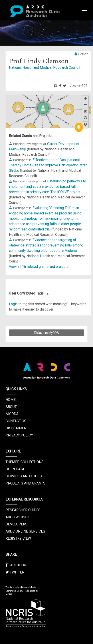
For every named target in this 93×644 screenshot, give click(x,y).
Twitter (15, 572)
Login (13, 304)
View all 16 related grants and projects (39, 267)
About (11, 407)
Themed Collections (25, 462)
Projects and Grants (25, 483)
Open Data (15, 469)
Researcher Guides (23, 510)
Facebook (16, 565)
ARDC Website (18, 517)
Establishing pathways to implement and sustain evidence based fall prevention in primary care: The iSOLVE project (48, 187)
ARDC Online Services (25, 531)
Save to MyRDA (47, 333)
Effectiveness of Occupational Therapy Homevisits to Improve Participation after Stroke (48, 165)
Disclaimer (16, 428)
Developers (16, 524)
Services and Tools (24, 476)
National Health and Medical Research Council (44, 68)
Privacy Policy (19, 435)
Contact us (16, 421)
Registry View (18, 538)
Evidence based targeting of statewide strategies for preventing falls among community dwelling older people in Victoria (46, 245)
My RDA (12, 414)
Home (11, 400)
